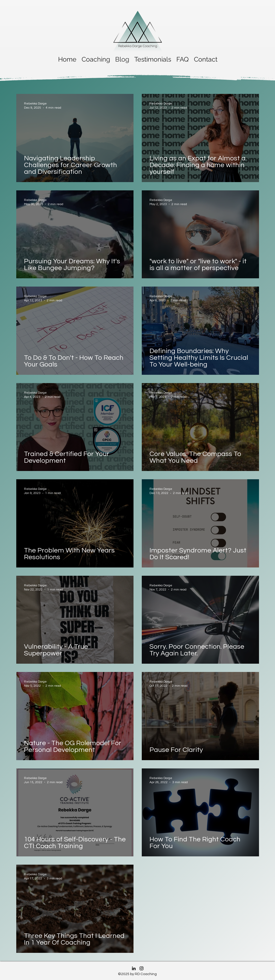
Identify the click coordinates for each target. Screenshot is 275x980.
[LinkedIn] (134, 968)
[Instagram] (142, 968)
